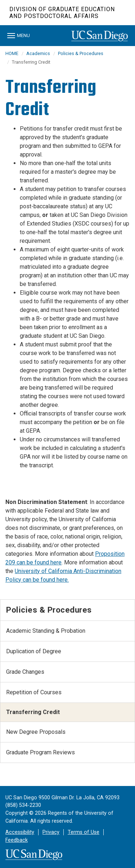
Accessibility (20, 832)
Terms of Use (84, 832)
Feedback (17, 840)
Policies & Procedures (81, 53)
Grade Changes (25, 672)
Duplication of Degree (34, 651)
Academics (38, 53)
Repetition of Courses (34, 692)
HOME (12, 53)
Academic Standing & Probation (46, 631)
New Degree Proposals (36, 732)
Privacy (51, 832)
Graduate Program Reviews (40, 752)
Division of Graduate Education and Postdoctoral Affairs (62, 13)
